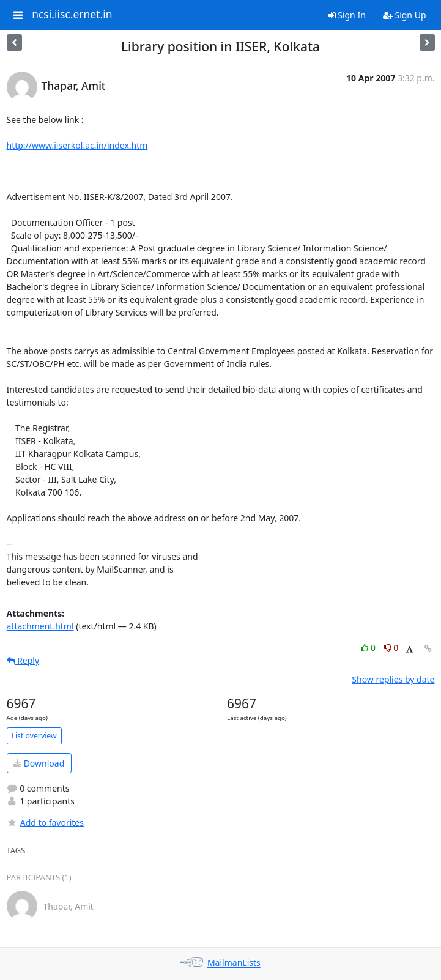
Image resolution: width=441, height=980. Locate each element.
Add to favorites (45, 822)
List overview (34, 736)
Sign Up (405, 15)
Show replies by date (393, 679)
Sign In (347, 15)
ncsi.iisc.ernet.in (72, 15)
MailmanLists (234, 963)
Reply (23, 660)
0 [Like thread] (369, 648)
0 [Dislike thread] (391, 648)
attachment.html (40, 626)
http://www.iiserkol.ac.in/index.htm (77, 145)
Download (39, 763)
